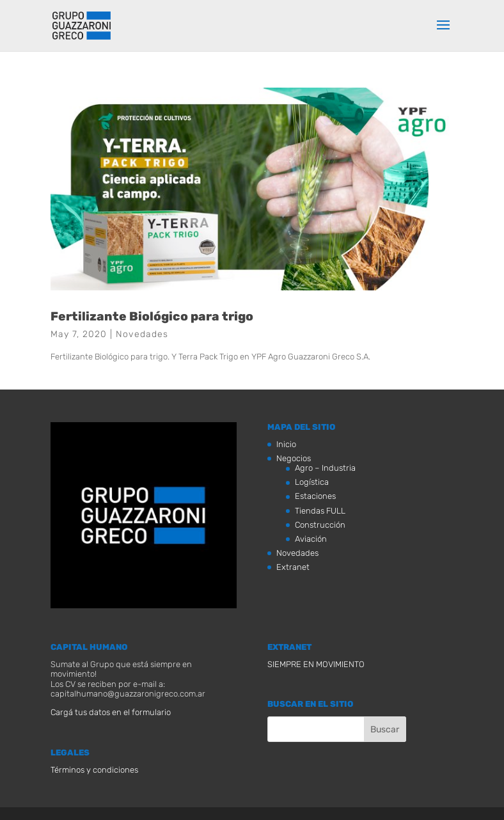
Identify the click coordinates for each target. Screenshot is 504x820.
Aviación (311, 539)
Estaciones (315, 496)
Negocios (294, 458)
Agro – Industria (325, 468)
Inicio (286, 444)
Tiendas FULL (320, 511)
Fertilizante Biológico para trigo (152, 316)
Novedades (142, 334)
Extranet (293, 567)
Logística (312, 482)
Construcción (320, 525)
